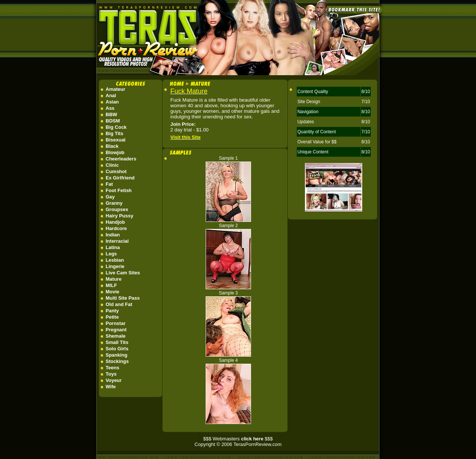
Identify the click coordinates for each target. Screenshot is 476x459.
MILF (111, 285)
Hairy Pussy (119, 216)
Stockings (117, 361)
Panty (112, 311)
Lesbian (115, 260)
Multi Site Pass (123, 298)
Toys (111, 374)
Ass (110, 108)
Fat (109, 184)
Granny (114, 203)
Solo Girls (117, 349)
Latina (113, 247)
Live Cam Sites (123, 273)
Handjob (115, 222)
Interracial (117, 241)
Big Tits (114, 133)
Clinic (112, 165)
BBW (111, 114)
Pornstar (115, 323)
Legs (111, 254)
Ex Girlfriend (120, 178)
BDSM (113, 121)
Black (112, 146)
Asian (112, 102)
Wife (111, 387)
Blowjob (115, 152)
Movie (112, 292)
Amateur (115, 89)
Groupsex (117, 209)
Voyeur (114, 380)
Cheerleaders (121, 159)
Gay (110, 197)
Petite (112, 317)
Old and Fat (119, 304)
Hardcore (116, 228)
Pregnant (116, 330)
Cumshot (116, 171)
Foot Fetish (119, 190)
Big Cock (116, 127)
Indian (113, 235)
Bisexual (115, 140)
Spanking (117, 355)
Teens (112, 368)
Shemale (115, 336)
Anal (111, 95)
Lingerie (115, 266)
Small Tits (117, 342)
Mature (114, 279)
